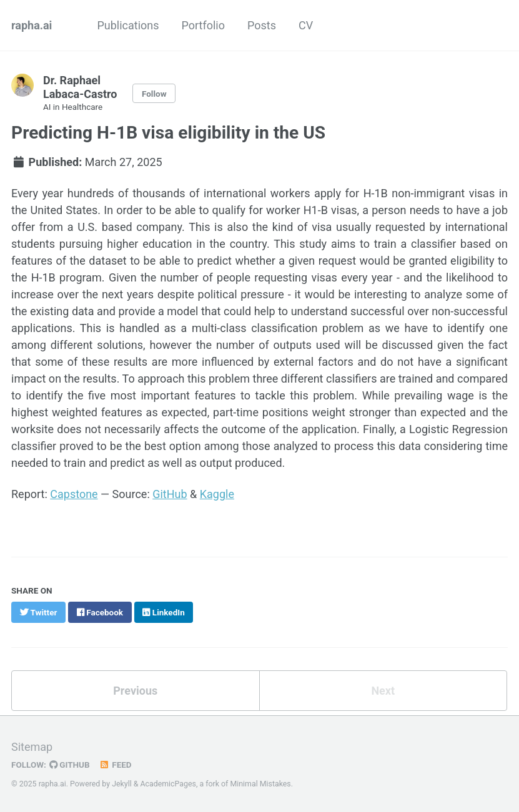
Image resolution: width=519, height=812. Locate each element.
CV (306, 25)
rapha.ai (32, 25)
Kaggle (217, 494)
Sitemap (32, 747)
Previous (135, 691)
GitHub (170, 494)
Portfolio (203, 25)
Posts (262, 25)
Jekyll (122, 784)
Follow (154, 94)
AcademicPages (168, 784)
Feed (116, 765)
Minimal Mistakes (260, 784)
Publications (128, 25)
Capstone (74, 494)
